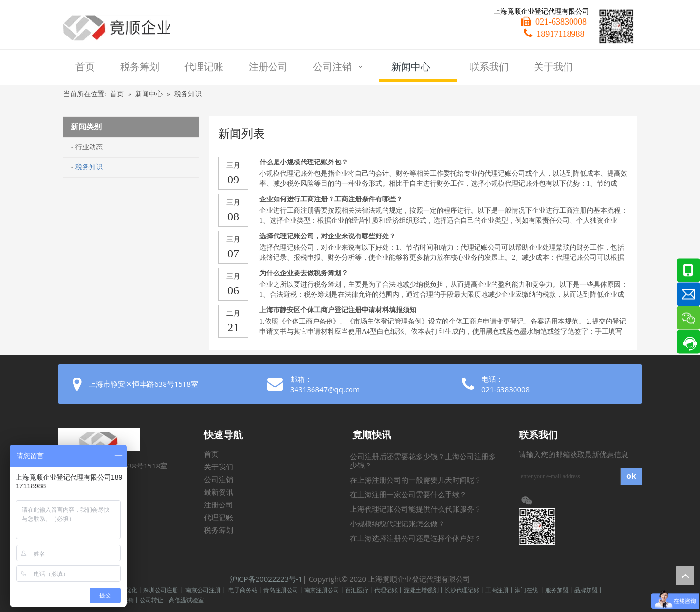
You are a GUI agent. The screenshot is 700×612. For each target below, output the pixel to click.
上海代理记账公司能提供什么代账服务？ (416, 509)
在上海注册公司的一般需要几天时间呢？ (416, 480)
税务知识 (89, 167)
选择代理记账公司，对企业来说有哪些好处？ (328, 236)
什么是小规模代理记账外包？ (304, 162)
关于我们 (219, 467)
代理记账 (219, 518)
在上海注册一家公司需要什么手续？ (408, 495)
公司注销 (219, 480)
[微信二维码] (616, 27)
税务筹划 (219, 530)
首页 (211, 454)
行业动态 (89, 147)
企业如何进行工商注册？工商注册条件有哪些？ (331, 199)
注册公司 (219, 505)
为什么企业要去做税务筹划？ (304, 273)
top (685, 576)
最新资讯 (219, 492)
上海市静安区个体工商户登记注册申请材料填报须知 (338, 310)
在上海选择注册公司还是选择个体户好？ (416, 539)
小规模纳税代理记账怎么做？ (397, 524)
